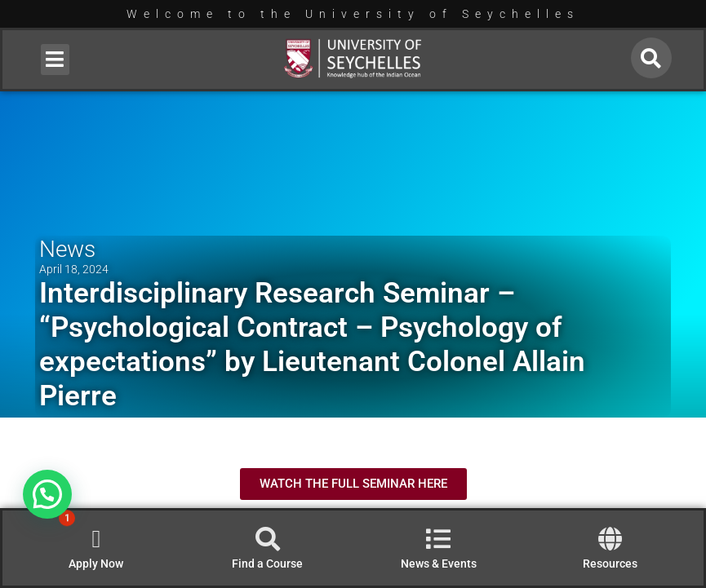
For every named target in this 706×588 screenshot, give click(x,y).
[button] (55, 60)
